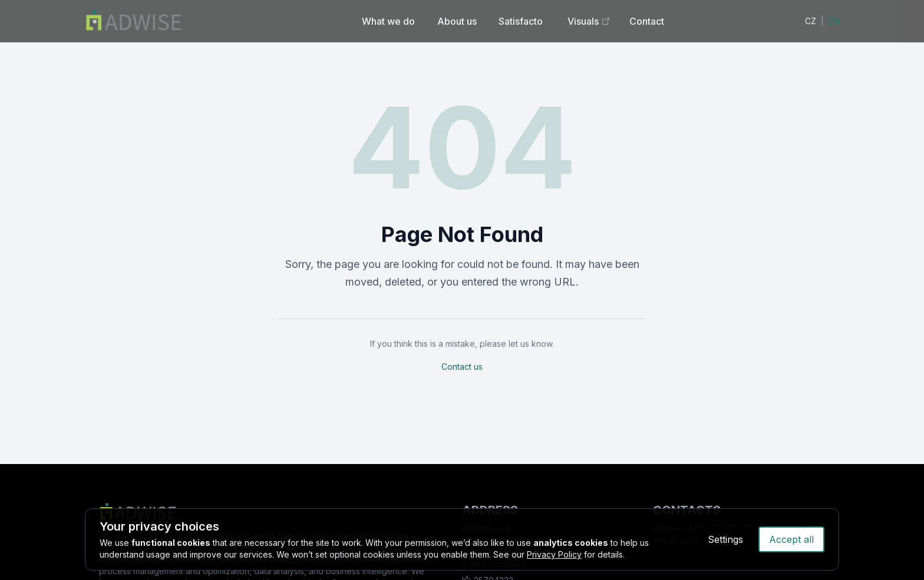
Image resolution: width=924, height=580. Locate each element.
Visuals (589, 21)
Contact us (462, 367)
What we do (388, 21)
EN (834, 21)
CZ (811, 21)
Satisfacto (521, 21)
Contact (647, 21)
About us (457, 21)
